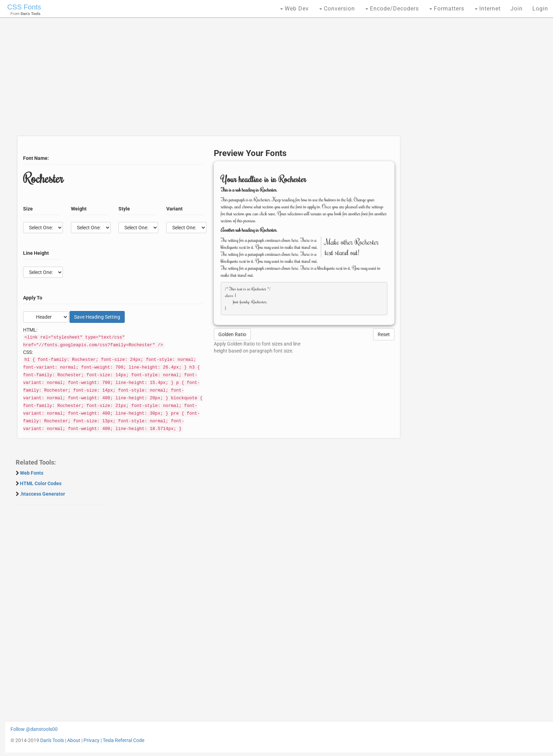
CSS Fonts (24, 7)
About (74, 740)
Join (516, 9)
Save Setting (97, 317)
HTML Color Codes (41, 483)
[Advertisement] (207, 80)
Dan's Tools (52, 740)
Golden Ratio (232, 334)
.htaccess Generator (42, 494)
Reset (384, 334)
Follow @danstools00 (34, 729)
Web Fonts (32, 473)
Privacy (92, 740)
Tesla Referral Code (123, 740)
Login (540, 9)
